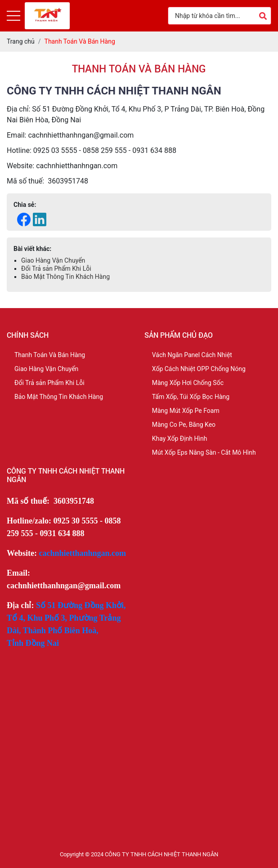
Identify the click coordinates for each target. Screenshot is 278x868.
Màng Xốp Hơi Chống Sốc (188, 383)
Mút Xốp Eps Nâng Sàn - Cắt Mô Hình (204, 452)
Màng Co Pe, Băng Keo (184, 425)
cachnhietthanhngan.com (83, 553)
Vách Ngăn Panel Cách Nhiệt (192, 355)
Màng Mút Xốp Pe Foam (186, 411)
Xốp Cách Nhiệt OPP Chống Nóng (199, 369)
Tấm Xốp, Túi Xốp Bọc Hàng (191, 397)
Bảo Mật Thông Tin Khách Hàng (65, 277)
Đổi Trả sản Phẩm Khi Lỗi (56, 268)
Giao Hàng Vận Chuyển (53, 260)
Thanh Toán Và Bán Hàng (50, 355)
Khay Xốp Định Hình (180, 438)
